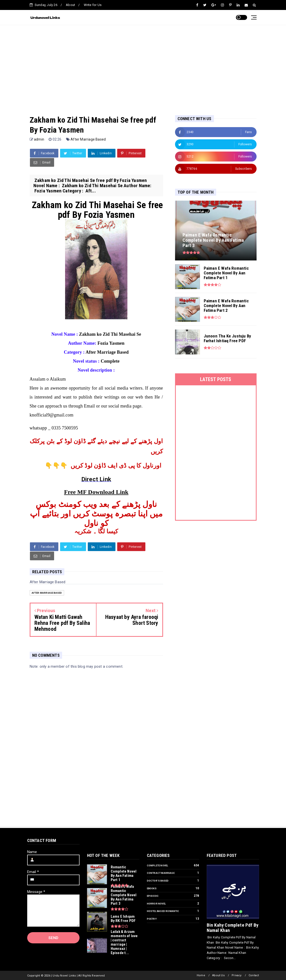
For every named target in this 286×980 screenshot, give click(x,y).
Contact (254, 975)
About (70, 5)
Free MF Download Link (96, 492)
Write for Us (93, 5)
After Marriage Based (88, 139)
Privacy (237, 975)
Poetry (152, 919)
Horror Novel (156, 904)
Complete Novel (158, 865)
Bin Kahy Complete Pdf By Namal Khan (233, 928)
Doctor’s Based (158, 881)
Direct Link (96, 479)
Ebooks (152, 888)
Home (201, 975)
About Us (218, 975)
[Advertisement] (143, 65)
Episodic (153, 896)
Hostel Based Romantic (163, 911)
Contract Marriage (161, 873)
